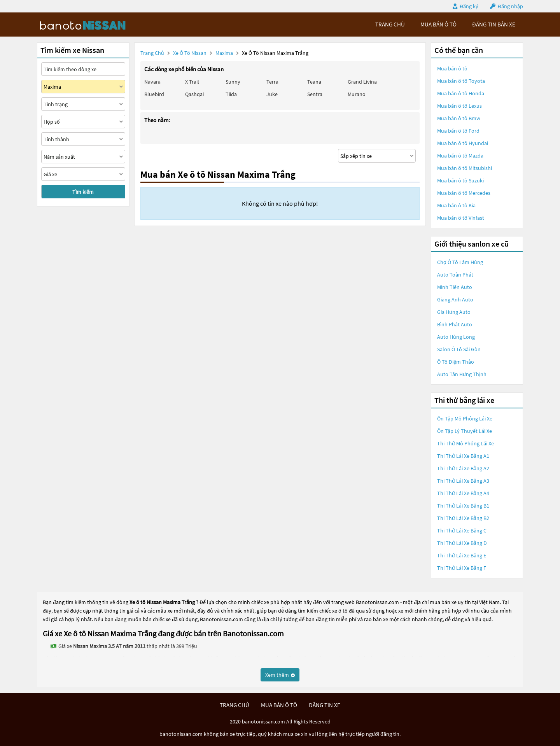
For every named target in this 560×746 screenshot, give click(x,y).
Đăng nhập (510, 6)
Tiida (231, 94)
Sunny (233, 82)
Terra (272, 82)
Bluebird (154, 94)
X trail (192, 82)
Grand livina (362, 82)
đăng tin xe (325, 705)
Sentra (315, 94)
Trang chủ (152, 53)
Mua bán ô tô (452, 68)
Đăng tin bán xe (494, 24)
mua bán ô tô (438, 24)
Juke (272, 94)
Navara (152, 82)
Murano (357, 94)
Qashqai (194, 94)
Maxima (225, 53)
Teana (314, 82)
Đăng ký (469, 6)
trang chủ (390, 24)
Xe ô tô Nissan (190, 53)
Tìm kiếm (83, 192)
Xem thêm (280, 675)
